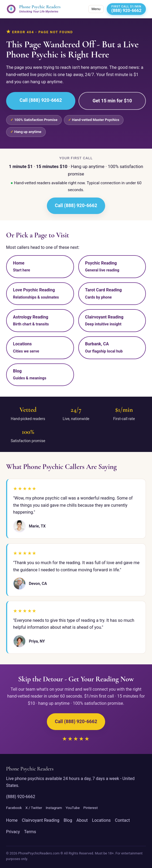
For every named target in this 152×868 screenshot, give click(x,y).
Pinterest (91, 808)
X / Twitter (34, 808)
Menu (96, 9)
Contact (122, 820)
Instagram (54, 808)
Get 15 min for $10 (112, 101)
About (82, 820)
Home (12, 820)
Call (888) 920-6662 (41, 100)
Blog (68, 820)
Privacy (13, 832)
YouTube (73, 808)
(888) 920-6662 (21, 797)
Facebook (14, 808)
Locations (101, 820)
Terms (30, 832)
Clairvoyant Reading (41, 820)
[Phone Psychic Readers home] (33, 9)
